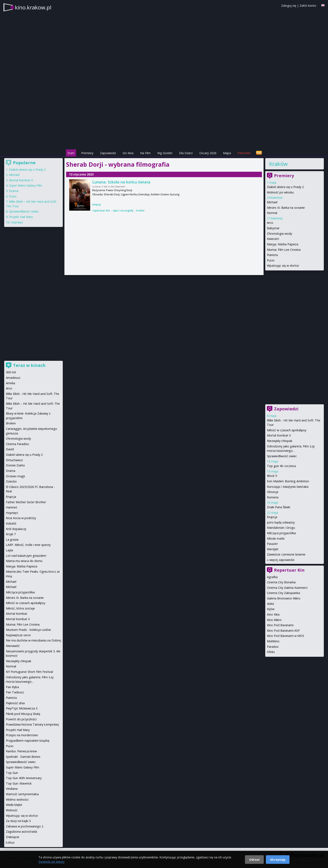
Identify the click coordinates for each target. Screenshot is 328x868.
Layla (9, 550)
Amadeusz (13, 378)
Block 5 (272, 476)
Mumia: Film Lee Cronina (284, 250)
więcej (97, 204)
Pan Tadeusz (15, 692)
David (10, 449)
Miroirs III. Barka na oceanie (286, 208)
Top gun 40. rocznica (281, 466)
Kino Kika (273, 614)
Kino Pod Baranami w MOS (286, 636)
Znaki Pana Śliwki (279, 507)
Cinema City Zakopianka (283, 593)
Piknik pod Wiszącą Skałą (23, 714)
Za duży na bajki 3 (18, 821)
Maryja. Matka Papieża (283, 244)
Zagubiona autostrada (21, 832)
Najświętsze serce (18, 635)
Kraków (278, 164)
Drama (14, 191)
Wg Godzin (165, 153)
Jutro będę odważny (281, 522)
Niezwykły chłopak (280, 441)
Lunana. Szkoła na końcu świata (121, 182)
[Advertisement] (164, 119)
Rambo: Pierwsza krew (21, 751)
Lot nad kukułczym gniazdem (26, 556)
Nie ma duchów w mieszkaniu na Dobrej (33, 640)
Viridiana (12, 789)
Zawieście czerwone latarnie (286, 554)
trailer (140, 210)
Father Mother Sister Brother (26, 502)
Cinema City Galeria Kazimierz (287, 588)
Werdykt (273, 549)
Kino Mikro (274, 620)
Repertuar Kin (289, 570)
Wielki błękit (14, 805)
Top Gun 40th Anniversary (24, 778)
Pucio (271, 260)
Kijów (271, 609)
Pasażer (272, 544)
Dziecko (11, 481)
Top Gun (12, 773)
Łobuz (10, 842)
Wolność (12, 810)
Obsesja (273, 492)
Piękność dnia (15, 703)
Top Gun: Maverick (19, 783)
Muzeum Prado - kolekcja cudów (28, 630)
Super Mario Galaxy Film (26, 185)
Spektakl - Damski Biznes (23, 757)
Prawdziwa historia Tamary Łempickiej (32, 724)
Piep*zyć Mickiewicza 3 (22, 708)
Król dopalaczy (16, 529)
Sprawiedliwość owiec (282, 456)
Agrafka (272, 577)
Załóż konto (308, 6)
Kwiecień (273, 239)
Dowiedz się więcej (51, 862)
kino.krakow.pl (33, 7)
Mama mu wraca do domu (24, 561)
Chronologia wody (279, 234)
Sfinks (271, 652)
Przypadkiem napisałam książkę (28, 741)
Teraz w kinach (29, 365)
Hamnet (12, 507)
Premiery (87, 153)
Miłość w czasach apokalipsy (287, 430)
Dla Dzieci (186, 153)
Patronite (244, 153)
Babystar (273, 228)
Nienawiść (13, 646)
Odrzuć (254, 860)
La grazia (12, 540)
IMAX (270, 604)
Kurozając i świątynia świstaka (288, 487)
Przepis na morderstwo (22, 735)
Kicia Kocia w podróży (21, 518)
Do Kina (128, 153)
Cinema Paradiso (17, 444)
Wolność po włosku (280, 192)
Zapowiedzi (108, 153)
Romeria (273, 497)
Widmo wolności (17, 800)
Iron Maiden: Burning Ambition (288, 481)
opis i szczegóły (123, 210)
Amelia (10, 383)
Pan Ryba (12, 687)
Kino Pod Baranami (280, 625)
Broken (11, 423)
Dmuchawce (14, 460)
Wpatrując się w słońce (283, 266)
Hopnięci (17, 222)
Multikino (273, 641)
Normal (272, 213)
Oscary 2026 (208, 153)
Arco (270, 223)
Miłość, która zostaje (20, 608)
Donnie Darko (15, 465)
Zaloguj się (289, 6)
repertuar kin (101, 210)
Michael (272, 202)
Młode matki (276, 538)
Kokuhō (11, 523)
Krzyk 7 (11, 534)
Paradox (273, 647)
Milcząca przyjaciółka (281, 533)
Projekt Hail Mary (21, 217)
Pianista (272, 255)
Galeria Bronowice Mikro (284, 598)
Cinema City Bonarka (281, 582)
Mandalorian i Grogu (281, 528)
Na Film (145, 153)
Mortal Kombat (17, 614)
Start (71, 153)
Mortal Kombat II (279, 435)
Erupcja (272, 517)
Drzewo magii (15, 476)
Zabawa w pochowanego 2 (25, 826)
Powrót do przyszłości (21, 719)
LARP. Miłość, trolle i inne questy (28, 545)
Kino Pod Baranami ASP (283, 631)
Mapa (227, 153)
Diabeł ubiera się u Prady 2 (285, 187)
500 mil (11, 372)
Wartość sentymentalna (22, 794)
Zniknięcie (13, 837)
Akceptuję (278, 860)
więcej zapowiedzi (282, 560)
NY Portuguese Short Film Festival (29, 672)
